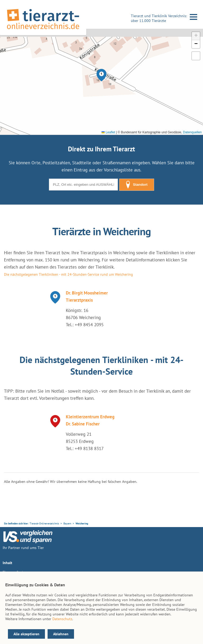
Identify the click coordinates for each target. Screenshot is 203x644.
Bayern (67, 523)
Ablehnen (61, 634)
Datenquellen (192, 132)
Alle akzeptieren (26, 634)
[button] (101, 75)
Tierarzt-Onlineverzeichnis (44, 523)
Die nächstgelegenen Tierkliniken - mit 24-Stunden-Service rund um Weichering (68, 274)
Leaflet (108, 132)
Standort (137, 185)
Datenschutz (62, 619)
